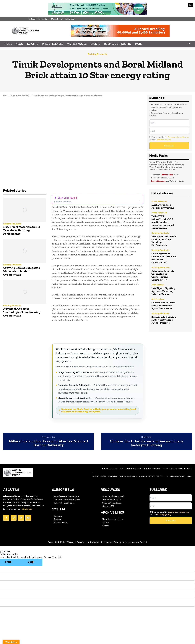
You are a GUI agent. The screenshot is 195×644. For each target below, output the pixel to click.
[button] (189, 44)
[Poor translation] (31, 562)
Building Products (97, 54)
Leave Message (159, 181)
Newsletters (43, 19)
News (19, 44)
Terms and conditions (178, 137)
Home (8, 44)
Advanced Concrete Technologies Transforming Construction (22, 312)
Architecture (158, 285)
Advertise (70, 19)
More (139, 44)
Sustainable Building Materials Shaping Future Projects (164, 320)
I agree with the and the (169, 138)
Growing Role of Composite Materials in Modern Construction (22, 271)
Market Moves (77, 44)
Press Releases (53, 44)
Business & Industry (118, 44)
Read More (27, 509)
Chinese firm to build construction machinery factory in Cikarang (147, 443)
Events (95, 44)
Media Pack (168, 175)
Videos (32, 19)
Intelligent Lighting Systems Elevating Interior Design (163, 291)
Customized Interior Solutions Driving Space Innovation (163, 305)
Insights (32, 44)
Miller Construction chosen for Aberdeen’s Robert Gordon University (49, 443)
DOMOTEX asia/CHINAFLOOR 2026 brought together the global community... (163, 222)
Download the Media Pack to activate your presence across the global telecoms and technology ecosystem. (99, 410)
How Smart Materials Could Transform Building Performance (22, 230)
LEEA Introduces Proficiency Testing (163, 206)
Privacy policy (164, 140)
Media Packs (57, 19)
